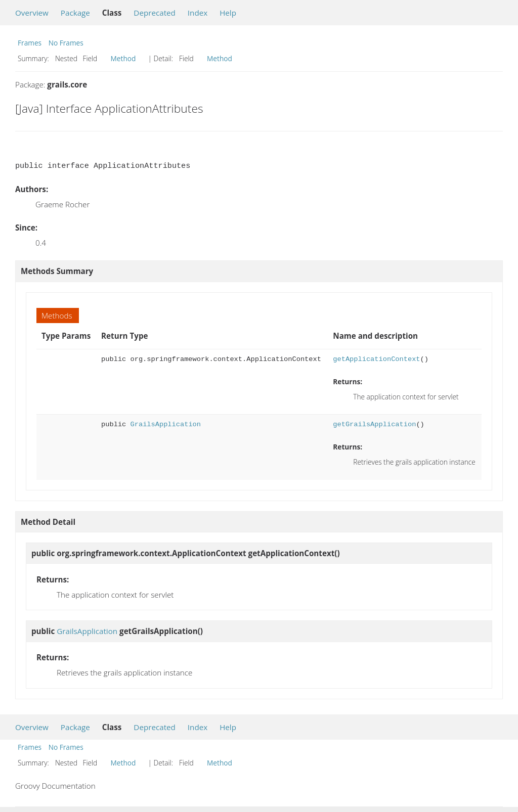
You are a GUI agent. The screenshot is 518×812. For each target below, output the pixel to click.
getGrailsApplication (374, 424)
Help (228, 13)
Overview (32, 13)
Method (123, 58)
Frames (30, 43)
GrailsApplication (166, 424)
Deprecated (155, 13)
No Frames (66, 43)
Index (198, 13)
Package (75, 13)
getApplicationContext (376, 359)
